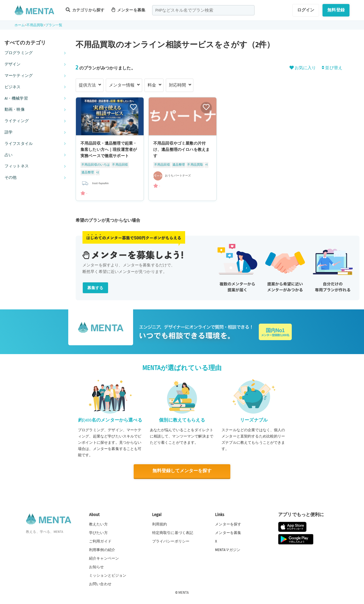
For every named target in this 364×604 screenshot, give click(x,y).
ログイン (306, 10)
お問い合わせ (100, 584)
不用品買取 (35, 25)
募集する (95, 288)
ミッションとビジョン (108, 575)
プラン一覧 (54, 25)
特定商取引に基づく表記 (173, 532)
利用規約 (160, 524)
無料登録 (336, 10)
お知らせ (97, 567)
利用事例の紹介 (102, 549)
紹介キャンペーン (104, 558)
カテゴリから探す (85, 10)
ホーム (20, 25)
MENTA (184, 592)
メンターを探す (228, 524)
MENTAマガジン (228, 549)
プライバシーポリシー (171, 541)
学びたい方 (98, 532)
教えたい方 (98, 524)
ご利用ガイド (100, 541)
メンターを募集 (128, 10)
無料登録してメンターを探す (182, 471)
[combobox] (203, 10)
